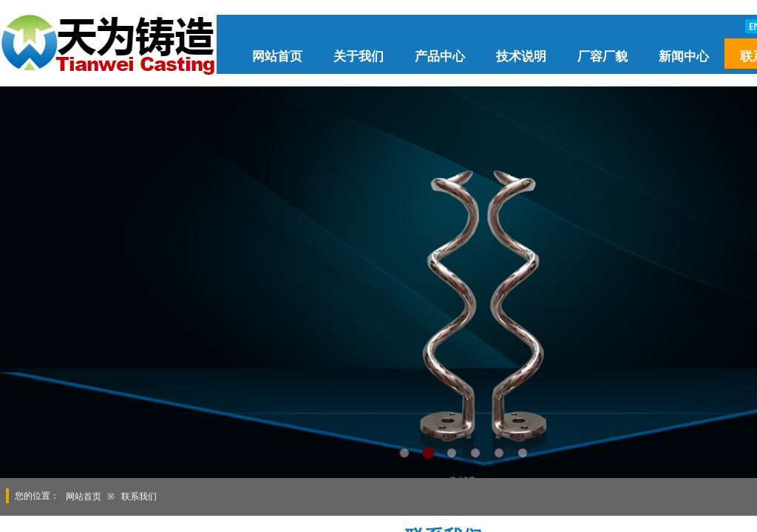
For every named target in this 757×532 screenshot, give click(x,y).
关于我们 (359, 57)
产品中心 (440, 57)
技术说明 (521, 57)
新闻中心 (684, 57)
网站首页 (277, 57)
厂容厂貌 (602, 57)
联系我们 (139, 497)
